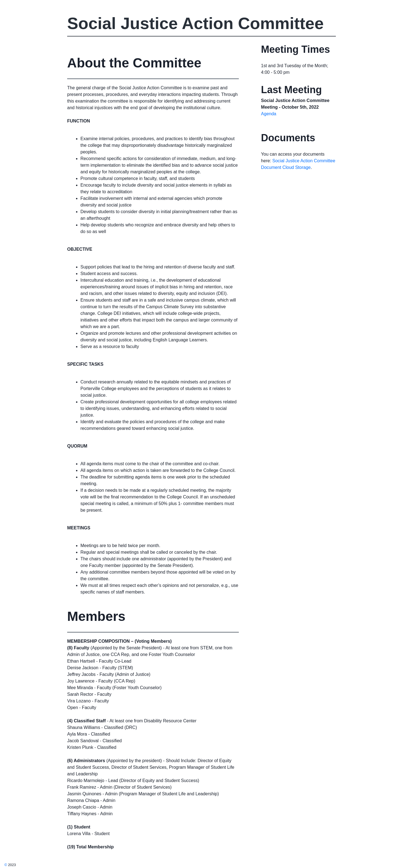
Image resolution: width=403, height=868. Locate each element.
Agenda (269, 114)
